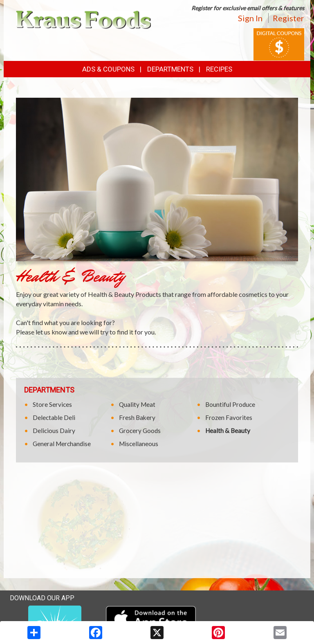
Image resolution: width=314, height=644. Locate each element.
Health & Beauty (228, 431)
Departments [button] (170, 69)
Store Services (52, 404)
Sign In (250, 18)
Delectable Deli (54, 417)
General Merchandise (62, 444)
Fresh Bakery (137, 417)
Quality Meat (137, 404)
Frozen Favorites (229, 417)
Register (288, 18)
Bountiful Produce (230, 404)
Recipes (219, 69)
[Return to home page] (83, 19)
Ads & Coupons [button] (108, 69)
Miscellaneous (139, 444)
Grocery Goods (140, 431)
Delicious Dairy (54, 431)
